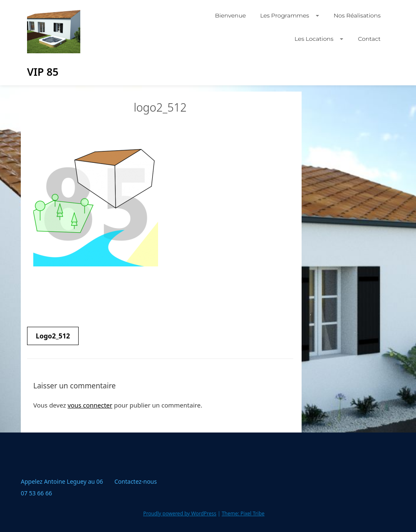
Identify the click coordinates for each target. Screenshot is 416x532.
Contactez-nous (136, 481)
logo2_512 (53, 336)
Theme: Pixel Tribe (243, 513)
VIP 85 (43, 72)
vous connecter (90, 405)
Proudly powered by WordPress (180, 513)
